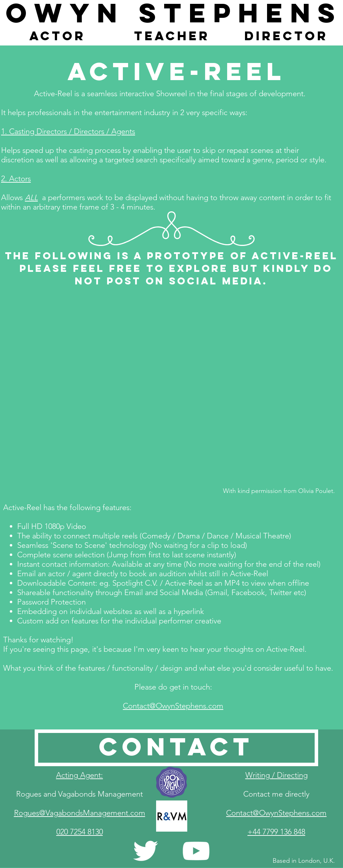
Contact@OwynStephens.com (173, 706)
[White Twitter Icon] (146, 851)
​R (80, 813)
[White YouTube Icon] (196, 851)
